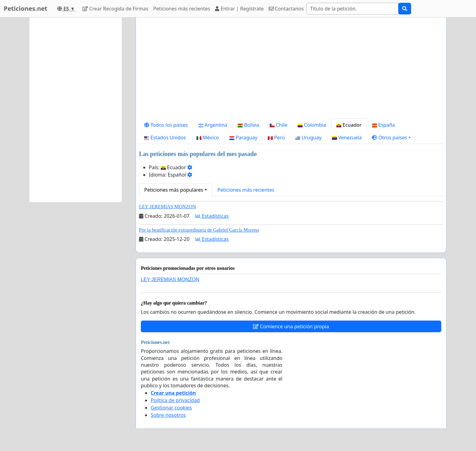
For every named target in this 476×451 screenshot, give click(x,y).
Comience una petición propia (291, 326)
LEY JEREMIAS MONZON (167, 207)
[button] (391, 138)
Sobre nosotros (168, 415)
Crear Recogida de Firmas (115, 9)
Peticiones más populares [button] (174, 190)
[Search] (352, 9)
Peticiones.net (26, 8)
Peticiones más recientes (182, 9)
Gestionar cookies (171, 408)
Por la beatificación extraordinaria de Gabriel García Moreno (199, 230)
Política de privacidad (175, 400)
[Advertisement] (291, 70)
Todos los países (166, 125)
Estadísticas (212, 216)
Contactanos (286, 9)
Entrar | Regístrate (239, 9)
